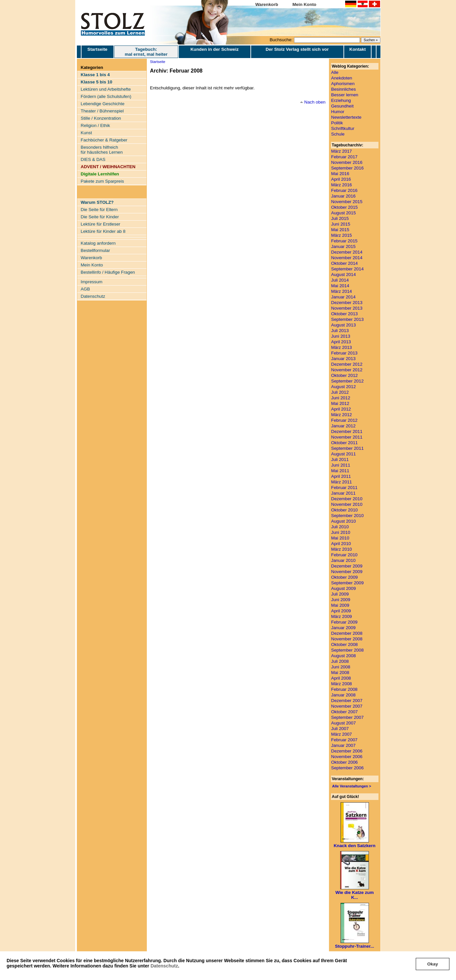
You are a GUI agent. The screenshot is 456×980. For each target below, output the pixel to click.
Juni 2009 (341, 600)
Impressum (92, 282)
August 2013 (344, 325)
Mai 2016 (340, 174)
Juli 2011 (340, 459)
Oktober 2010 (345, 510)
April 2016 (341, 179)
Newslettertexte (346, 117)
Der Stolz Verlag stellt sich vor (297, 49)
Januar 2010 (343, 560)
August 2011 (344, 454)
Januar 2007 (343, 745)
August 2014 (344, 275)
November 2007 (347, 706)
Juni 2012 (341, 398)
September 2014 (348, 269)
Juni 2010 (341, 532)
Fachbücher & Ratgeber (104, 140)
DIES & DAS (93, 159)
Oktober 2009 (345, 577)
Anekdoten (342, 78)
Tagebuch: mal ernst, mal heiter (146, 52)
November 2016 (347, 162)
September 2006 (348, 768)
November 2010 (347, 504)
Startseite (98, 52)
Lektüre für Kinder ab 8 (103, 231)
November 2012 (347, 370)
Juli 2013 (340, 331)
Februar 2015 (344, 241)
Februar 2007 (344, 740)
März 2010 (342, 549)
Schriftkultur (343, 128)
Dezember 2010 (347, 499)
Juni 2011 (341, 465)
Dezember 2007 (347, 701)
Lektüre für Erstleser (101, 224)
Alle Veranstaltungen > (352, 786)
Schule (338, 134)
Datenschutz (164, 966)
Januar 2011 (343, 493)
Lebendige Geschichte (103, 104)
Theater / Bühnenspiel (102, 111)
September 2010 (348, 516)
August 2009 (344, 588)
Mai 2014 (340, 286)
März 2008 (342, 684)
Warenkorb (267, 4)
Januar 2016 (343, 196)
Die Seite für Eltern (99, 210)
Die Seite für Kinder (100, 217)
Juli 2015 (340, 218)
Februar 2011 (344, 488)
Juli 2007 (340, 729)
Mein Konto (304, 4)
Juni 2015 (341, 224)
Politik (337, 123)
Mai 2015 (340, 230)
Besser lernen (345, 95)
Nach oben (315, 102)
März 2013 (342, 347)
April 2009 (341, 611)
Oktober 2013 (345, 314)
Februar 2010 (344, 555)
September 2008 (348, 650)
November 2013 (347, 308)
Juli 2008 (340, 661)
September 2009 (348, 583)
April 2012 (341, 409)
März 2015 (342, 235)
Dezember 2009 (347, 566)
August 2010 (344, 521)
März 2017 (342, 151)
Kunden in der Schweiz (214, 49)
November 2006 (347, 757)
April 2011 (341, 476)
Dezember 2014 (347, 252)
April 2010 (341, 544)
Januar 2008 (343, 695)
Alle (335, 72)
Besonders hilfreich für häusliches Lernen (102, 150)
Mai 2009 (340, 605)
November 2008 (347, 639)
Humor (338, 112)
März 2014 (342, 291)
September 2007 (348, 717)
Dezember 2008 (347, 633)
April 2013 (341, 342)
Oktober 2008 (345, 644)
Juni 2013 (341, 336)
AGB (85, 289)
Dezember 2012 (347, 364)
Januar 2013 (343, 359)
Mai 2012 (340, 403)
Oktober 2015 (345, 207)
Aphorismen (343, 84)
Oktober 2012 (345, 375)
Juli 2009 (340, 594)
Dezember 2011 (347, 431)
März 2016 (342, 185)
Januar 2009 (343, 628)
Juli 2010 (340, 527)
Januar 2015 (343, 246)
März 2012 (342, 415)
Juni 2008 (341, 667)
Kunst (86, 133)
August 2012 (344, 387)
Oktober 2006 (345, 762)
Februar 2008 (344, 689)
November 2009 (347, 572)
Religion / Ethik (96, 125)
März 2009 (342, 616)
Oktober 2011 (345, 443)
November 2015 (347, 202)
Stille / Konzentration (101, 118)
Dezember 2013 (347, 303)
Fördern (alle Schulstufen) (106, 96)
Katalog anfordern (98, 243)
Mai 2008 (340, 673)
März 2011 (342, 482)
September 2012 (348, 381)
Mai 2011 (340, 471)
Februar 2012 (344, 420)
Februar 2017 (344, 157)
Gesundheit (342, 106)
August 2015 (344, 213)
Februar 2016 (344, 190)
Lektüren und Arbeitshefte (106, 89)
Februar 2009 (344, 622)
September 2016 (348, 168)
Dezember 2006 (347, 751)
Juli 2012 (340, 392)
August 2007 (344, 723)
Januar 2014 (343, 297)
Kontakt (358, 49)
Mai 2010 (340, 538)
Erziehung (341, 100)
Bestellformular (96, 250)
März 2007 (342, 734)
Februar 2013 (344, 353)
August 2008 (344, 656)
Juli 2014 (340, 280)
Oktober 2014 (345, 263)
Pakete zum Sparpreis (102, 181)
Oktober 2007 (345, 712)
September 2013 (348, 319)
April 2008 (341, 678)
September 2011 (348, 448)
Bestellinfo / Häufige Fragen (108, 272)
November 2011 (347, 437)
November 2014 (347, 258)
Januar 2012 (343, 426)
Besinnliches (344, 89)
